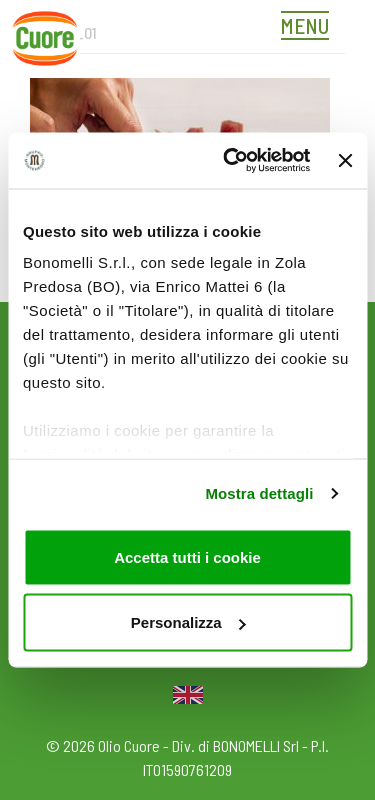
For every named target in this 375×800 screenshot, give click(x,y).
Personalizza (188, 622)
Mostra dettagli (259, 493)
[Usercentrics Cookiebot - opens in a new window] (231, 161)
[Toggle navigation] (310, 28)
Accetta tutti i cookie (187, 556)
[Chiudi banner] (345, 160)
